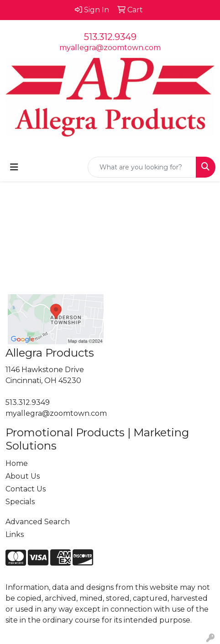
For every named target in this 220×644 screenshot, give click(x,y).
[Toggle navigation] (14, 167)
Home (17, 463)
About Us (23, 476)
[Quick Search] (142, 167)
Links (15, 534)
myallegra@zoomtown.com (110, 48)
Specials (20, 502)
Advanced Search (38, 522)
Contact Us (26, 489)
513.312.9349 (110, 37)
